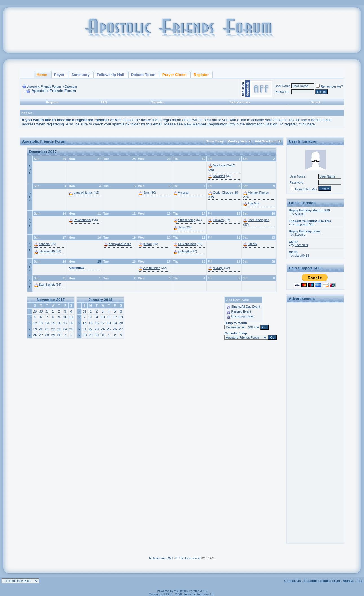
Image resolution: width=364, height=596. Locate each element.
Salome (300, 214)
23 (59, 329)
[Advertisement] (316, 389)
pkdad (147, 244)
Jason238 (185, 227)
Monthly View (237, 141)
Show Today (215, 141)
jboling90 (184, 251)
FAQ (104, 102)
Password (282, 92)
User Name (283, 86)
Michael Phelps (258, 193)
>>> (30, 169)
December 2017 (43, 152)
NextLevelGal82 (224, 165)
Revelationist (82, 220)
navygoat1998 (305, 224)
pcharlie (44, 244)
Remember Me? (329, 86)
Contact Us (293, 581)
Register (52, 102)
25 (99, 261)
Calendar (71, 86)
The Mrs (253, 203)
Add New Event (266, 141)
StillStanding (187, 220)
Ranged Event (241, 311)
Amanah (184, 193)
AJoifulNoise (152, 268)
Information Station (262, 124)
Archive (348, 581)
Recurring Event (243, 316)
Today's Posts (240, 102)
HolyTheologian (259, 220)
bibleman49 (47, 251)
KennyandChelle (120, 244)
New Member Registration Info (209, 124)
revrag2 (218, 268)
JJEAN (253, 244)
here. (312, 124)
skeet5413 (302, 256)
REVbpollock (187, 244)
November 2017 (51, 300)
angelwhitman (83, 193)
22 (91, 329)
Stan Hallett (47, 285)
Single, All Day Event (246, 307)
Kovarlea (219, 176)
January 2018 (100, 300)
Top (360, 581)
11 (71, 317)
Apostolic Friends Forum (44, 86)
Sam (146, 193)
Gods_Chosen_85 (225, 193)
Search (316, 102)
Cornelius (301, 245)
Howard (218, 220)
